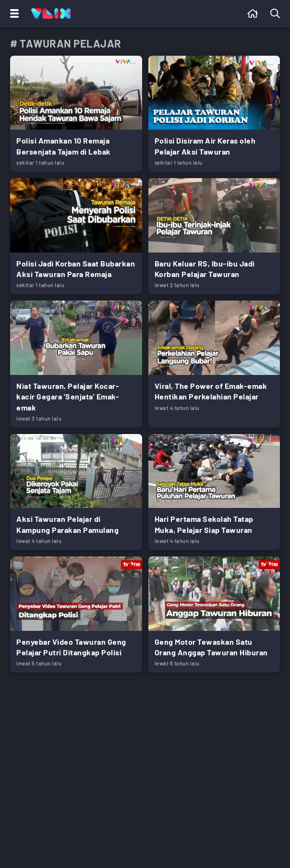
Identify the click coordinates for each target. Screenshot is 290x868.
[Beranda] (253, 13)
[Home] (51, 13)
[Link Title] (76, 114)
